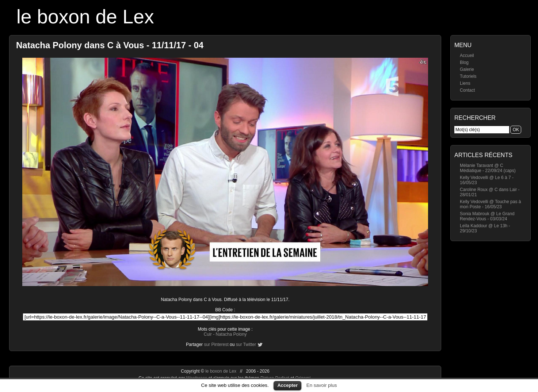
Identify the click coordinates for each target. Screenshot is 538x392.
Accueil (467, 56)
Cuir (208, 334)
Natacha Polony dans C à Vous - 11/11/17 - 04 (110, 45)
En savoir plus (322, 385)
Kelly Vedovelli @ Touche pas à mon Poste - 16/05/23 (490, 204)
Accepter (287, 385)
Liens (465, 83)
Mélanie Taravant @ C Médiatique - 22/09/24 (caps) (488, 168)
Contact (467, 90)
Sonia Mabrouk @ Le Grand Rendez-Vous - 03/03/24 (487, 216)
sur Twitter (246, 345)
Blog (464, 62)
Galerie (467, 69)
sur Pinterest (216, 345)
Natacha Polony (231, 334)
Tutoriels (468, 76)
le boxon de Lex (85, 17)
